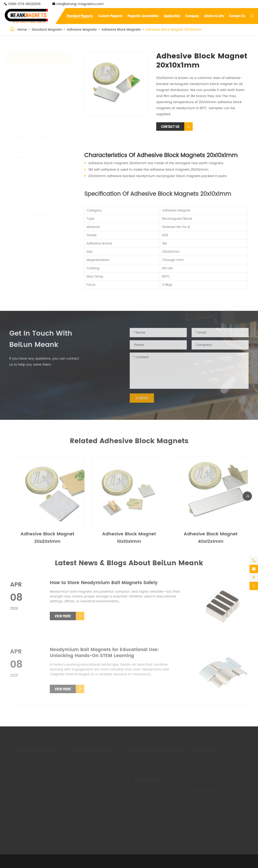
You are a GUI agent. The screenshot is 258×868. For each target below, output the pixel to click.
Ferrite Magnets (28, 253)
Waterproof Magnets (33, 90)
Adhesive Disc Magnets (35, 136)
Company (192, 16)
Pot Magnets (25, 79)
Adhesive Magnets (82, 30)
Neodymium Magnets (34, 69)
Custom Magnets (110, 16)
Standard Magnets (80, 16)
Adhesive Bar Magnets (35, 240)
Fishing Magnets (29, 112)
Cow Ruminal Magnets (34, 264)
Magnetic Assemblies (143, 16)
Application (172, 16)
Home (22, 30)
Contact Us (237, 16)
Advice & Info (214, 16)
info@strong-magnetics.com (80, 4)
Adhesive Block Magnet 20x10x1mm (174, 30)
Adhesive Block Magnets (121, 30)
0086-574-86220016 (24, 4)
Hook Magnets (27, 101)
